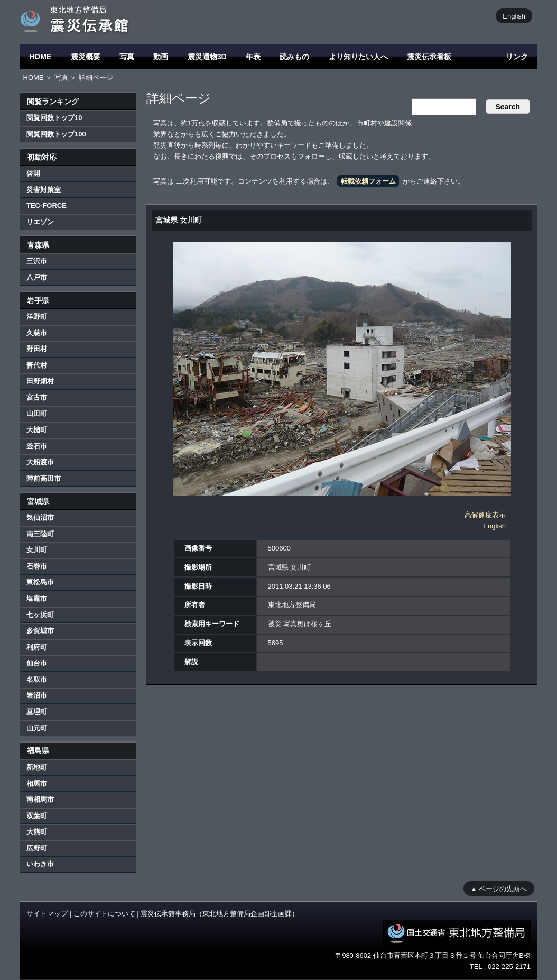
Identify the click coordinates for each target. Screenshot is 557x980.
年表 (253, 57)
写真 (127, 57)
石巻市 (37, 566)
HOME (40, 57)
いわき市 (40, 864)
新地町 (37, 767)
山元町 (37, 728)
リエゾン (40, 222)
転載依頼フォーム (368, 181)
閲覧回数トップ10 (54, 118)
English (514, 16)
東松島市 (40, 582)
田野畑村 (40, 381)
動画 (161, 57)
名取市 (37, 679)
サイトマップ (47, 914)
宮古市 (37, 397)
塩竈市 (37, 598)
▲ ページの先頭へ (499, 888)
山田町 (37, 413)
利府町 (37, 647)
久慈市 (37, 333)
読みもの (294, 57)
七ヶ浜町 (40, 615)
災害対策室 (44, 190)
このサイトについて (104, 914)
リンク (517, 57)
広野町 (37, 848)
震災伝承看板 (429, 57)
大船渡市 (40, 462)
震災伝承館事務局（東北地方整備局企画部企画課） (220, 914)
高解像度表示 (485, 515)
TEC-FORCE (47, 205)
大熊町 (37, 832)
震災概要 (86, 57)
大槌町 (37, 430)
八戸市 (37, 277)
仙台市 (37, 663)
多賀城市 (40, 631)
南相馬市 (40, 799)
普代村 (37, 365)
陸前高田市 (44, 478)
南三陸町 (40, 534)
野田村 (37, 349)
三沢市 (37, 261)
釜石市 (37, 446)
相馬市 (37, 784)
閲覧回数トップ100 (56, 134)
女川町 (37, 550)
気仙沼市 (40, 518)
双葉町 (37, 816)
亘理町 (37, 712)
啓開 (33, 173)
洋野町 (37, 317)
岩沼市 (37, 695)
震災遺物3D (207, 57)
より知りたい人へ (358, 57)
